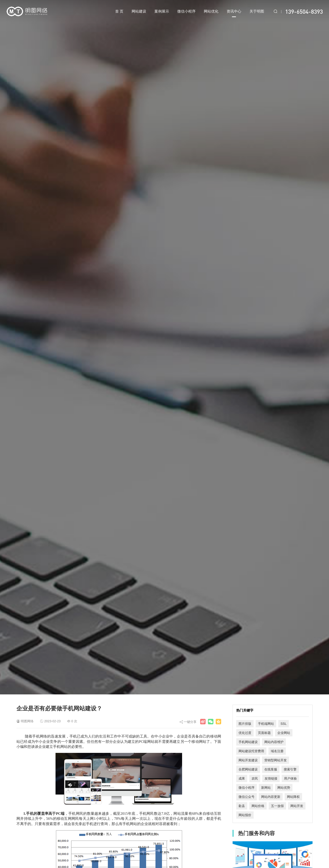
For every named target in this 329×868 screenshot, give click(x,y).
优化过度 (245, 733)
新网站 (266, 788)
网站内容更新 (271, 797)
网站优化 (211, 11)
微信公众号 (247, 797)
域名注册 (277, 751)
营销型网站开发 (276, 760)
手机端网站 (266, 724)
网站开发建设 (248, 760)
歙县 (242, 806)
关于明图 (257, 11)
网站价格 (258, 806)
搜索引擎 (290, 769)
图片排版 (245, 724)
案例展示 (162, 11)
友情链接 (271, 778)
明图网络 (27, 721)
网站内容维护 (274, 742)
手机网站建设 (248, 742)
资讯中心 (234, 13)
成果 (242, 778)
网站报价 (245, 815)
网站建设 (139, 11)
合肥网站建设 (248, 769)
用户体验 (290, 778)
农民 (255, 778)
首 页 (119, 11)
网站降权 (293, 797)
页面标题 (264, 733)
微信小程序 (186, 11)
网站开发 (297, 806)
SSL (284, 724)
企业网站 (284, 733)
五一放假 (277, 806)
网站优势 (284, 788)
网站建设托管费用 (251, 751)
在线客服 (271, 769)
